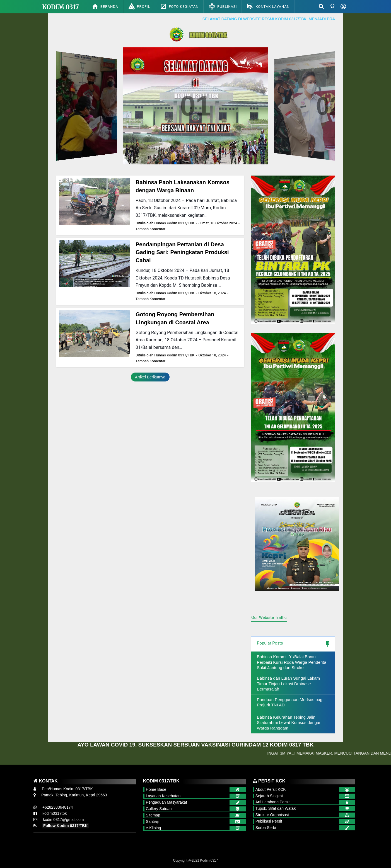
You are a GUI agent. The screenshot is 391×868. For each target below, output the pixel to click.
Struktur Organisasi (272, 815)
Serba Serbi (266, 828)
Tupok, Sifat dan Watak (276, 808)
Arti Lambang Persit (273, 802)
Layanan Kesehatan (163, 796)
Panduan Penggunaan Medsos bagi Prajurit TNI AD (290, 702)
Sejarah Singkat (269, 796)
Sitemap (153, 815)
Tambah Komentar (150, 229)
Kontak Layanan (268, 6)
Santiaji (152, 821)
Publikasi (223, 6)
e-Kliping (153, 828)
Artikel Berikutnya (150, 377)
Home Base (156, 789)
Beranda (105, 6)
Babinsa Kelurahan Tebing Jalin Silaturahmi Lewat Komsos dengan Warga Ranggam (289, 723)
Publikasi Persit (269, 821)
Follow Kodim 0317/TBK (65, 826)
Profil (139, 6)
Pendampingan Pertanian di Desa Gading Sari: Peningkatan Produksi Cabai (182, 252)
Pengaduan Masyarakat (166, 802)
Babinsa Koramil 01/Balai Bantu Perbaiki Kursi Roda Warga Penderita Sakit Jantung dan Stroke (292, 662)
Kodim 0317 (61, 7)
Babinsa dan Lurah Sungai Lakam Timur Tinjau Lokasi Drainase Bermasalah (288, 684)
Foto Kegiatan (179, 6)
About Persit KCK (271, 789)
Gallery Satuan (159, 809)
